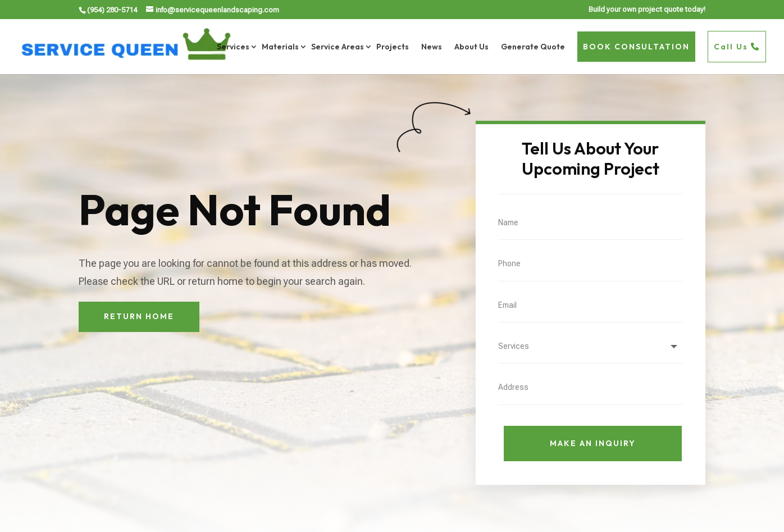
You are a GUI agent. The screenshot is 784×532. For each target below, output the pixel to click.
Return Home (139, 316)
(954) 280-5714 (112, 10)
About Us (471, 47)
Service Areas (338, 47)
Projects (393, 47)
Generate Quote (533, 47)
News (432, 47)
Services (233, 47)
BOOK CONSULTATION (636, 47)
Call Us (737, 47)
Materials (280, 47)
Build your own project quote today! (647, 10)
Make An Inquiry (593, 443)
